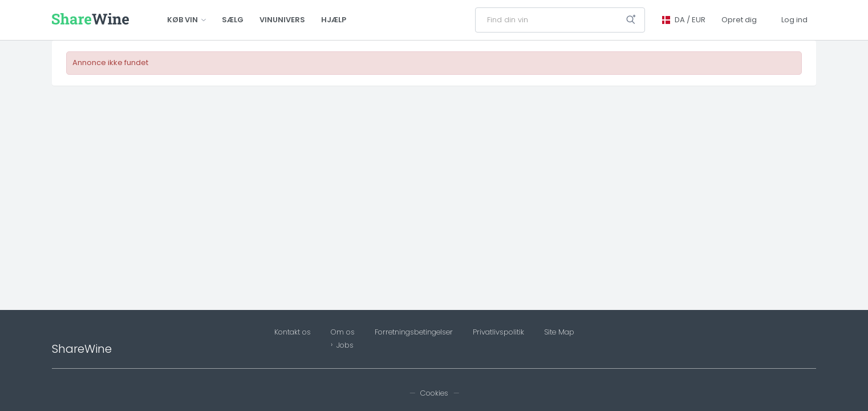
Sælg (233, 20)
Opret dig (739, 20)
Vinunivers (282, 20)
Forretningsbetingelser (414, 332)
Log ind (794, 20)
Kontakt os (293, 332)
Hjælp (334, 20)
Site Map (559, 332)
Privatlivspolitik (498, 332)
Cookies (434, 393)
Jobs (345, 345)
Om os (343, 332)
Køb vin (186, 20)
